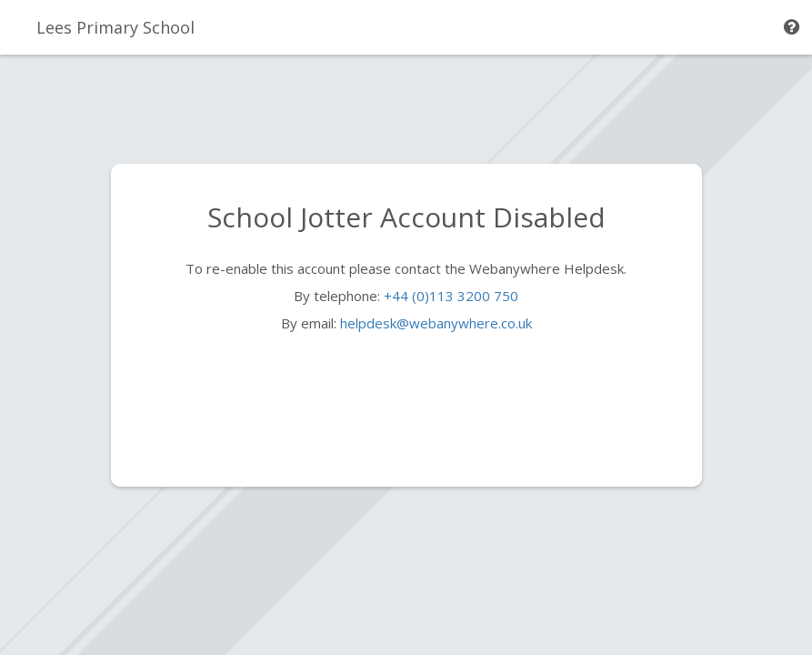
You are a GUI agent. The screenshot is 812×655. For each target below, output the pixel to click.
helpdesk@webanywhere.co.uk (436, 323)
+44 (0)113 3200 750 (451, 296)
